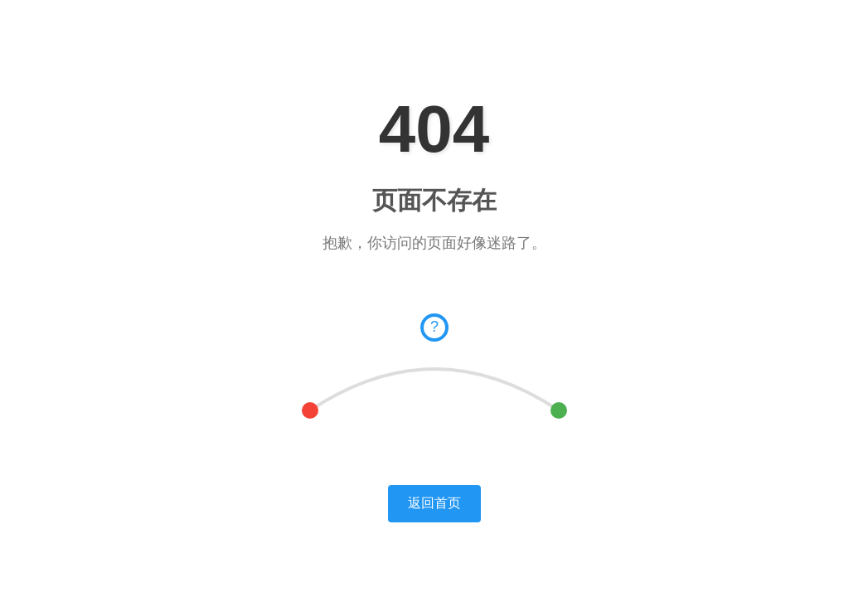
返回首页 (434, 503)
